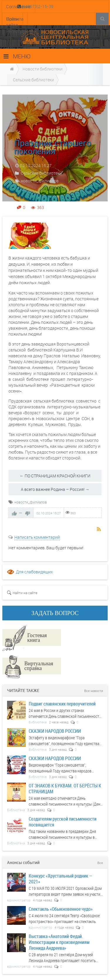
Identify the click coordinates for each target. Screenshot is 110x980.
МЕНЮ (17, 56)
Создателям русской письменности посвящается (63, 822)
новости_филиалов (40, 181)
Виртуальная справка (39, 666)
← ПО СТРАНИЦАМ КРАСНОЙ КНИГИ (55, 476)
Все (100, 863)
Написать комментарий (37, 537)
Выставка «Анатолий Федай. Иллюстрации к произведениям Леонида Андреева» (59, 942)
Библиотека (38, 722)
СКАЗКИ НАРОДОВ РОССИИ (55, 731)
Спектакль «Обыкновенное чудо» (61, 909)
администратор (19, 900)
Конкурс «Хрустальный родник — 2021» (61, 879)
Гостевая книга (37, 637)
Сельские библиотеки (41, 173)
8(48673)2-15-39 (37, 6)
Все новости (94, 691)
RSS (99, 530)
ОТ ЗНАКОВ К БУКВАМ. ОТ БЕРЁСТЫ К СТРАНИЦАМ (65, 788)
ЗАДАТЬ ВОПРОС (55, 613)
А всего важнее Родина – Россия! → (55, 489)
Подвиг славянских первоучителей (62, 704)
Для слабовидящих (34, 572)
